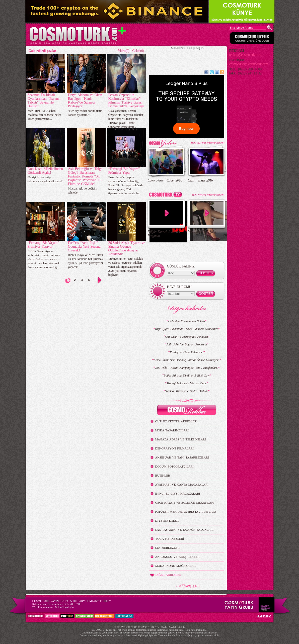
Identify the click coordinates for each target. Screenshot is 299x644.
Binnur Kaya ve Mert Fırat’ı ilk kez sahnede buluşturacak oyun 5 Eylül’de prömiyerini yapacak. (86, 261)
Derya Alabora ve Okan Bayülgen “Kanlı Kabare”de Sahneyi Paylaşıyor (85, 100)
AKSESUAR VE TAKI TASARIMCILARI (182, 457)
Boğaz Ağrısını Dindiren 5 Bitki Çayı (186, 375)
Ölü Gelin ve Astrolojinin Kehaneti (186, 337)
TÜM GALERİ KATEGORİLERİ (207, 143)
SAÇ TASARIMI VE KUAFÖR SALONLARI (184, 530)
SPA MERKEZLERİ (168, 548)
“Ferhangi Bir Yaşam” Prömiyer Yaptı (124, 171)
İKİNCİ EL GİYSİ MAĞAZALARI (178, 494)
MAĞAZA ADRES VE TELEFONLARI (181, 439)
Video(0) (124, 51)
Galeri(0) (138, 51)
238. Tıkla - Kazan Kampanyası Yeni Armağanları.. (186, 368)
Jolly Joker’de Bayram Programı (186, 344)
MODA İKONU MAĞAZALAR (175, 566)
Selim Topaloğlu (64, 607)
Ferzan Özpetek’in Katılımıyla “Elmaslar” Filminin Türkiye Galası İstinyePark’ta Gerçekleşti (126, 100)
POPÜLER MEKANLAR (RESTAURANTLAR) (185, 512)
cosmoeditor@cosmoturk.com (249, 64)
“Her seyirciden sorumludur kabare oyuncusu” (85, 113)
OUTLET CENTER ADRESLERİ (176, 421)
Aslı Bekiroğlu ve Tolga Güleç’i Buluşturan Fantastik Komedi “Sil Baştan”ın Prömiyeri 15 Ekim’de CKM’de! (85, 176)
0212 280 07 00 (72, 604)
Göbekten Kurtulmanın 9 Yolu (186, 321)
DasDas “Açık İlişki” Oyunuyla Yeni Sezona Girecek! (84, 246)
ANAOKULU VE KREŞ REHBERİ (178, 557)
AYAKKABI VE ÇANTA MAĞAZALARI (182, 485)
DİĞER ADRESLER (165, 575)
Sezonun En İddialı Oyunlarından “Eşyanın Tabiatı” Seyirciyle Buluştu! (44, 100)
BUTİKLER (163, 476)
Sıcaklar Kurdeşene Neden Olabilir (186, 391)
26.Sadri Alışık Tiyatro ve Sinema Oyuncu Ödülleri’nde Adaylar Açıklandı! (127, 248)
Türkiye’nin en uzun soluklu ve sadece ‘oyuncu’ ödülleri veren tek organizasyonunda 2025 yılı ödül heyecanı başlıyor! (126, 267)
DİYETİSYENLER (167, 521)
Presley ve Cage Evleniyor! (187, 352)
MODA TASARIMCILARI (172, 430)
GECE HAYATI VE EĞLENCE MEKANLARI (185, 503)
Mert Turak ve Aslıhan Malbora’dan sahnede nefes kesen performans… (44, 115)
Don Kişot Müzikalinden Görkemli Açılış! (45, 171)
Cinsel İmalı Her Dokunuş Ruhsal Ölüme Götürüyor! (187, 360)
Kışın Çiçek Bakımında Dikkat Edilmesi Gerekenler (186, 329)
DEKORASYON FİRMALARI (174, 448)
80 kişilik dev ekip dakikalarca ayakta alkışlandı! (45, 179)
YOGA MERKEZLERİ (170, 539)
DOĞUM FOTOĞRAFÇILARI (174, 467)
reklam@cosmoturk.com (245, 55)
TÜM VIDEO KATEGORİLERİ (208, 195)
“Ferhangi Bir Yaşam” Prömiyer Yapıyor (43, 245)
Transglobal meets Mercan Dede (186, 383)
